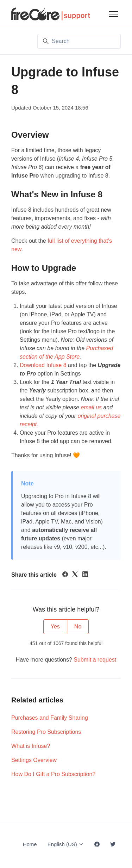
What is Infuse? (31, 746)
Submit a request (95, 660)
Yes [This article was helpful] (55, 627)
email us (91, 407)
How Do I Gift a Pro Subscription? (53, 774)
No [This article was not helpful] (78, 627)
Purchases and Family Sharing (50, 718)
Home (30, 844)
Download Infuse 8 (43, 365)
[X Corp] (75, 575)
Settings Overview (34, 760)
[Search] (79, 41)
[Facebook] (65, 575)
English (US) (66, 844)
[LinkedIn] (85, 575)
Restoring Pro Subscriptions (46, 732)
